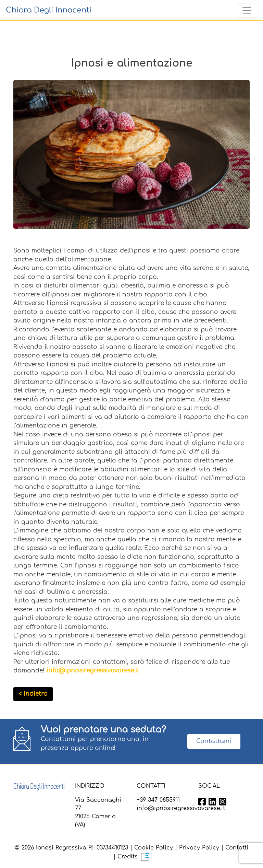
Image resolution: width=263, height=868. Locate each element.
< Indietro (33, 694)
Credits (134, 857)
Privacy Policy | (201, 848)
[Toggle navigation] (247, 10)
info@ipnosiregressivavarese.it (93, 671)
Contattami (214, 741)
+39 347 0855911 (158, 800)
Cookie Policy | (156, 848)
